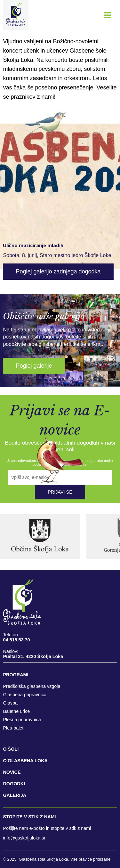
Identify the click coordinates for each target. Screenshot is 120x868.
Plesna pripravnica (22, 720)
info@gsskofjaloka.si (24, 838)
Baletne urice (16, 711)
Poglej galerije (34, 366)
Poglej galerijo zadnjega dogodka (58, 271)
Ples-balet (13, 728)
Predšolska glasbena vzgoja (32, 686)
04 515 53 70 (16, 640)
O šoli (11, 749)
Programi (16, 675)
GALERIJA (15, 795)
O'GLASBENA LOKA (25, 761)
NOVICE (12, 772)
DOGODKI (14, 784)
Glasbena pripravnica (25, 695)
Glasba (10, 703)
